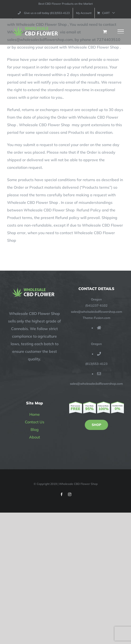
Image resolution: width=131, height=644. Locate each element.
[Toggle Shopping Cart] (105, 31)
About (35, 437)
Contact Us (35, 422)
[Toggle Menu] (121, 31)
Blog (35, 429)
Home (35, 414)
